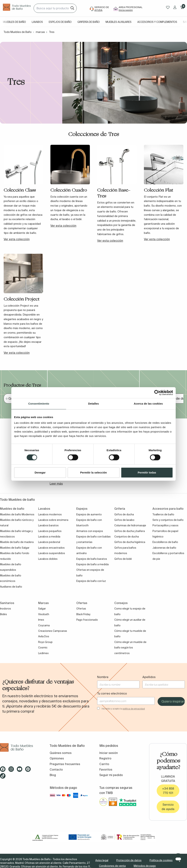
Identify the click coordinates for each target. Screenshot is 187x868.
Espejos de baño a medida (92, 564)
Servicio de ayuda (168, 807)
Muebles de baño (14, 22)
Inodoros (5, 609)
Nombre (103, 677)
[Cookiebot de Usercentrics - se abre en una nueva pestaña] (157, 393)
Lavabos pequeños (50, 531)
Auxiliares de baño (11, 587)
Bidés (3, 614)
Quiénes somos (61, 753)
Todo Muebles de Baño (18, 32)
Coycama (44, 625)
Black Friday (83, 614)
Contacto (56, 769)
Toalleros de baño (163, 514)
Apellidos (149, 677)
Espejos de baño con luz (91, 581)
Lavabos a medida (49, 537)
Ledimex (43, 653)
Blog (53, 775)
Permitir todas (147, 472)
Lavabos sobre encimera (53, 520)
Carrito (104, 764)
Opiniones (57, 758)
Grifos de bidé (123, 559)
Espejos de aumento (89, 514)
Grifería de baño (89, 22)
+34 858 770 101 (168, 791)
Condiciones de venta (112, 866)
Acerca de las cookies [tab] (148, 404)
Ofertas (81, 609)
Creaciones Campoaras (53, 631)
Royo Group (45, 642)
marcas (40, 32)
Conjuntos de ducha (127, 537)
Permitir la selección (93, 472)
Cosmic (43, 648)
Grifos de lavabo (124, 520)
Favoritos (106, 769)
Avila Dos (44, 636)
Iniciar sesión (109, 753)
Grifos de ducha (124, 514)
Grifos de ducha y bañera (130, 531)
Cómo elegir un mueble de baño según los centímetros (130, 648)
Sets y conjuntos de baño (168, 520)
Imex (41, 620)
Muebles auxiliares (119, 22)
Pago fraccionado (87, 620)
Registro (105, 758)
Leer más (56, 484)
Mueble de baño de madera (17, 542)
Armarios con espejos (90, 531)
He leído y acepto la (123, 709)
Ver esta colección (17, 239)
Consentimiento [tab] (39, 404)
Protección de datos (129, 860)
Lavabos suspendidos (52, 553)
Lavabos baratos (48, 525)
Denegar (40, 472)
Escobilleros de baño (165, 542)
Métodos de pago (145, 866)
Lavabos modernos (50, 514)
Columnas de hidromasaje (130, 525)
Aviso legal (102, 860)
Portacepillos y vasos (165, 525)
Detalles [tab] (93, 404)
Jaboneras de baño (164, 548)
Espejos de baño (60, 22)
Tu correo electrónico (112, 693)
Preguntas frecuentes (65, 764)
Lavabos (37, 22)
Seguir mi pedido (111, 775)
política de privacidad (134, 709)
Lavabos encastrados (51, 548)
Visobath (44, 614)
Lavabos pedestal (49, 542)
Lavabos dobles (48, 559)
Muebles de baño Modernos (17, 514)
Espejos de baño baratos (92, 559)
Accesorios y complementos (157, 22)
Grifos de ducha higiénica (130, 542)
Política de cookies (161, 860)
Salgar (42, 609)
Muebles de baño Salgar (15, 548)
